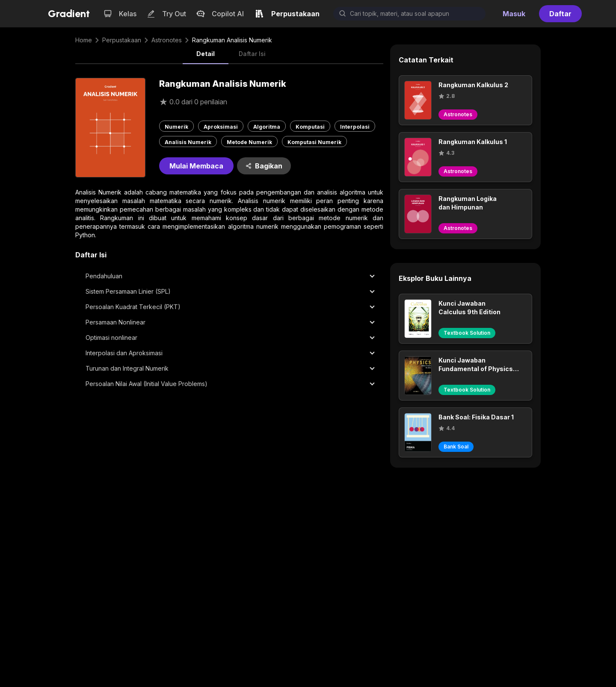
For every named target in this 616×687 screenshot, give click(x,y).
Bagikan (264, 166)
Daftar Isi (252, 54)
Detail (206, 54)
